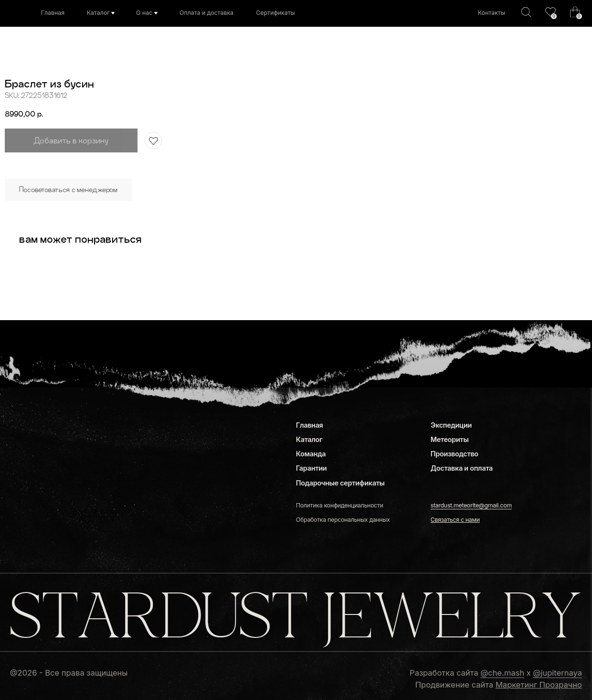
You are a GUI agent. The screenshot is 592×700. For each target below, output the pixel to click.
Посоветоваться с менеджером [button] (68, 189)
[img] (550, 12)
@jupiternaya (557, 673)
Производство (455, 454)
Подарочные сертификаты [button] (340, 483)
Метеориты (450, 439)
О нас (144, 13)
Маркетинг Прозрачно (539, 685)
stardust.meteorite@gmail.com (471, 505)
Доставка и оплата (462, 468)
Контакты (492, 13)
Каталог (98, 13)
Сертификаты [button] (275, 13)
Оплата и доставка (206, 13)
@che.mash (502, 673)
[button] (455, 520)
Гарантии (311, 468)
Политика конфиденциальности (340, 505)
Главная (53, 13)
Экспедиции (451, 425)
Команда (311, 454)
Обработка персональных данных (343, 520)
